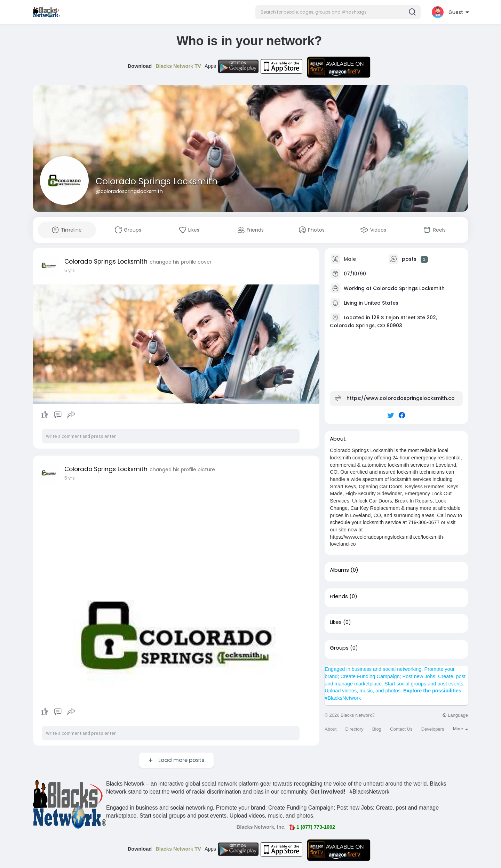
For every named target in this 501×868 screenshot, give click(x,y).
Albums (339, 570)
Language (455, 715)
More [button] (460, 729)
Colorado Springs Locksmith (157, 181)
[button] (338, 12)
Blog (377, 729)
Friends (339, 596)
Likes (336, 622)
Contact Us (401, 729)
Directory (355, 729)
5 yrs (70, 270)
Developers (433, 729)
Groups (339, 648)
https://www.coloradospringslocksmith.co (401, 398)
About (331, 729)
